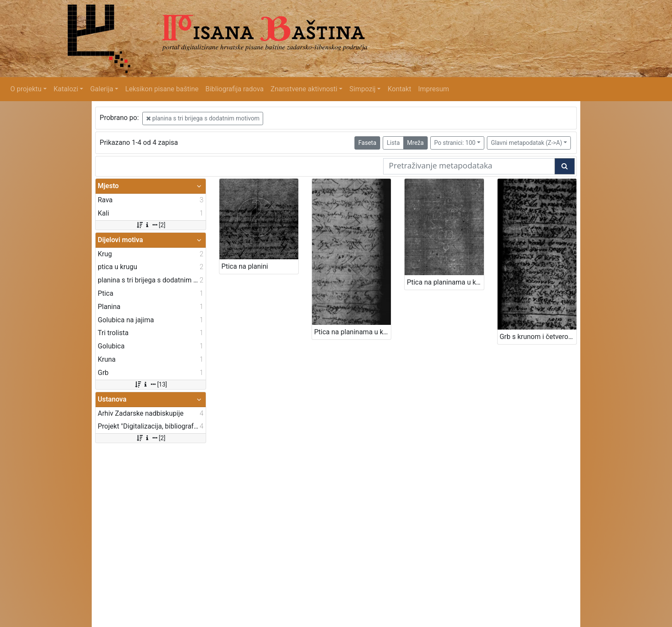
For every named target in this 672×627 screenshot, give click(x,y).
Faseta (367, 143)
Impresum (434, 89)
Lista (393, 143)
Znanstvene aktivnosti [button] (304, 89)
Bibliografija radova (234, 89)
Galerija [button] (102, 89)
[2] (151, 225)
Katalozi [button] (66, 89)
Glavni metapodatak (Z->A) (526, 143)
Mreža (415, 143)
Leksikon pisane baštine (162, 89)
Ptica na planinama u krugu (352, 332)
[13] (151, 384)
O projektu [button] (26, 89)
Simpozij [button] (362, 89)
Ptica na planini (245, 266)
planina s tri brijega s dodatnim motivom (203, 118)
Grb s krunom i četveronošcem (538, 337)
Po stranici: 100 (455, 143)
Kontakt (399, 89)
